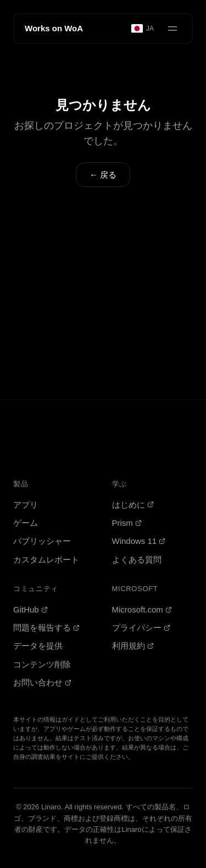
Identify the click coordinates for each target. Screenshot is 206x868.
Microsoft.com (142, 609)
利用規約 (133, 646)
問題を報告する (46, 628)
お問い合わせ (42, 682)
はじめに (133, 505)
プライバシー (141, 628)
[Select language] (143, 29)
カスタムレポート (46, 560)
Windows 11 (139, 541)
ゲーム (26, 523)
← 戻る (103, 175)
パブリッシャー (42, 541)
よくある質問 (137, 560)
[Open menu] (172, 29)
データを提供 (38, 646)
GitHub (30, 609)
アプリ (26, 505)
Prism (127, 523)
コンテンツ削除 (42, 664)
